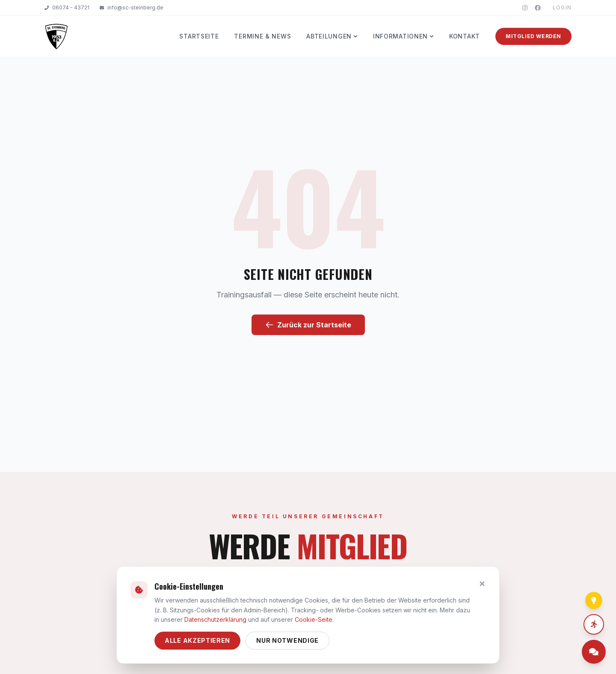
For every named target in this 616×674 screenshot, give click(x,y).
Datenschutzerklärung (215, 619)
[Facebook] (538, 8)
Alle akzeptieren (197, 640)
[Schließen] (482, 584)
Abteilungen (332, 36)
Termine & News (262, 36)
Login (562, 7)
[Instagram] (525, 8)
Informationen (403, 36)
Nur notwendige (287, 640)
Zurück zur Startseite (308, 325)
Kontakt (465, 36)
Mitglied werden (533, 36)
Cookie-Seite (314, 619)
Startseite (199, 36)
